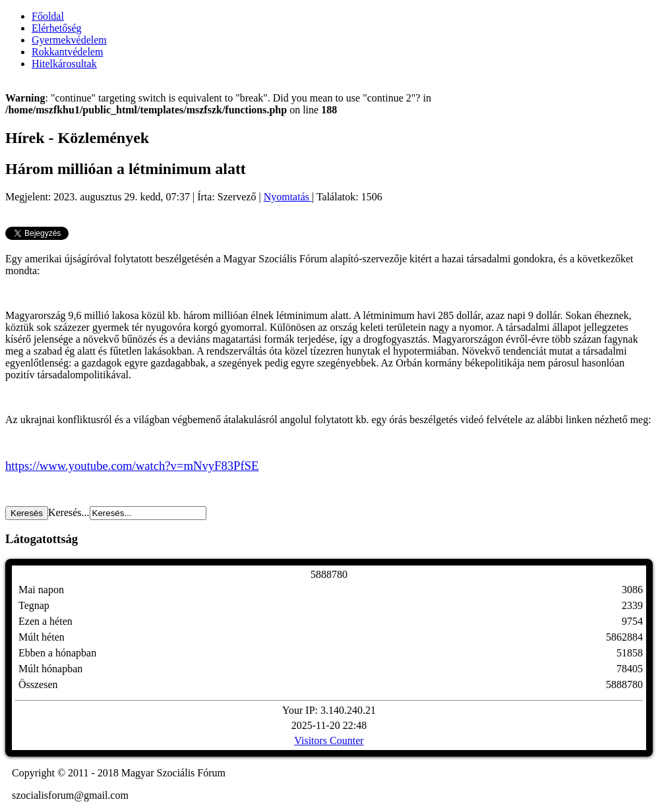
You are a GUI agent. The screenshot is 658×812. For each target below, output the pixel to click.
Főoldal (48, 16)
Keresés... (69, 512)
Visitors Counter (329, 740)
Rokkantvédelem (67, 52)
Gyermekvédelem (69, 40)
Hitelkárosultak (64, 64)
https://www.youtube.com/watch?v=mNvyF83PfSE (132, 466)
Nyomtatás (288, 197)
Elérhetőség (57, 28)
